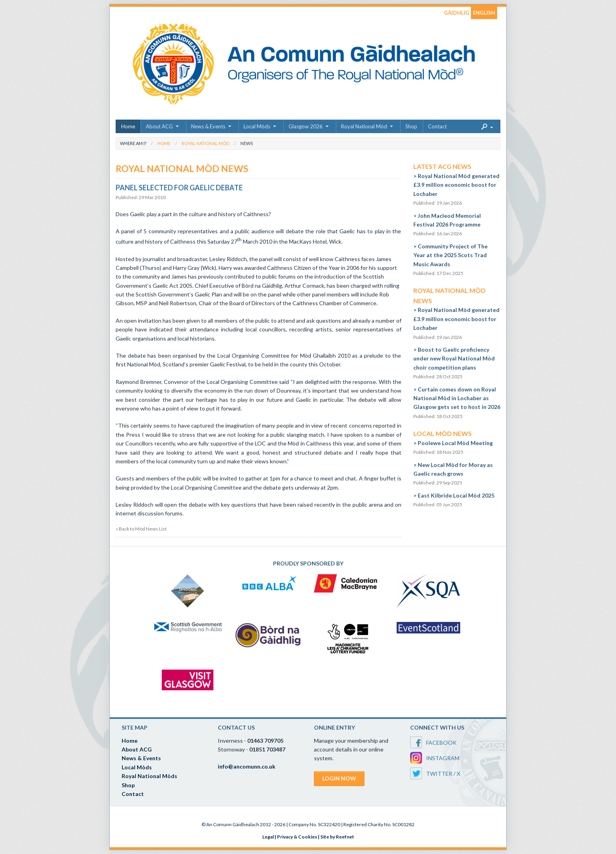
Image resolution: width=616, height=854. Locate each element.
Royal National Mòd (364, 126)
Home (128, 126)
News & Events (208, 126)
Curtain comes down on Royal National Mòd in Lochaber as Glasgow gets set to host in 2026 (457, 398)
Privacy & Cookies (297, 837)
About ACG (159, 126)
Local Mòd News (443, 433)
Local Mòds (257, 126)
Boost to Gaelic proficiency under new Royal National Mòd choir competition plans (454, 358)
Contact (437, 126)
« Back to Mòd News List (141, 529)
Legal (268, 837)
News (247, 143)
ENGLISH (484, 13)
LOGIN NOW (339, 778)
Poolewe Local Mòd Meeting (455, 443)
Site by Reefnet (337, 837)
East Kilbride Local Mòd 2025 (456, 495)
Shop (411, 126)
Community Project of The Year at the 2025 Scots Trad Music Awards (450, 255)
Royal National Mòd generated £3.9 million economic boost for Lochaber (456, 185)
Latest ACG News (442, 166)
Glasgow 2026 (306, 126)
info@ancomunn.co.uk (247, 766)
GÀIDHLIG (457, 13)
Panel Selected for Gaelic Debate (179, 188)
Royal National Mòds (149, 776)
